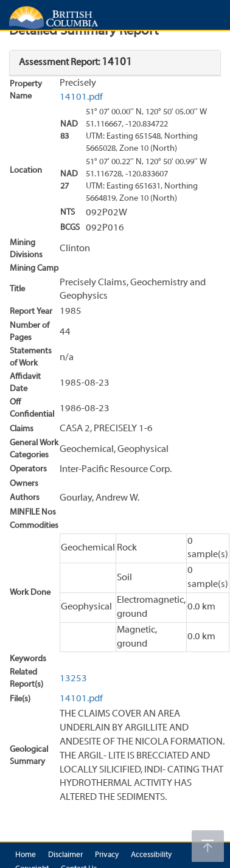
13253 (73, 679)
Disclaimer (65, 855)
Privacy (107, 855)
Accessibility (151, 855)
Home (26, 855)
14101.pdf (81, 97)
